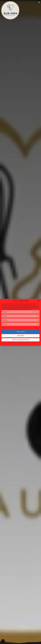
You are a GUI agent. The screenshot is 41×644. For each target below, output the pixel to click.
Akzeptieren (21, 332)
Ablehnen (21, 336)
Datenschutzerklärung (22, 343)
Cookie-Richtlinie (13, 343)
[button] (39, 301)
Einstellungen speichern (20, 340)
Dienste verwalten (6, 328)
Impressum (30, 343)
